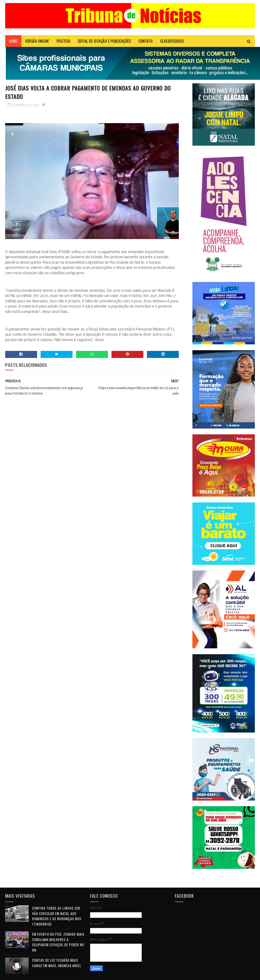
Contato (146, 41)
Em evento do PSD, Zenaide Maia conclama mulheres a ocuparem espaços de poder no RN (58, 942)
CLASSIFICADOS (172, 41)
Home (13, 41)
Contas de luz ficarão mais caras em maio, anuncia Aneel (57, 963)
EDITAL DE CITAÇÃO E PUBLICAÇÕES (105, 41)
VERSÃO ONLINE (37, 41)
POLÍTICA (63, 41)
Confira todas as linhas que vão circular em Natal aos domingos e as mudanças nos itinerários (57, 916)
